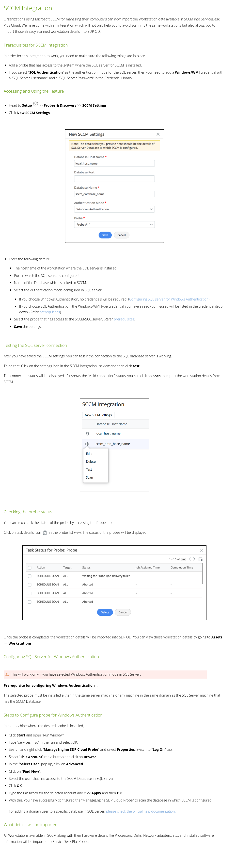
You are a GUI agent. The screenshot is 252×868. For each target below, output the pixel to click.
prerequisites (50, 312)
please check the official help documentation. (141, 811)
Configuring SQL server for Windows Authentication (169, 299)
